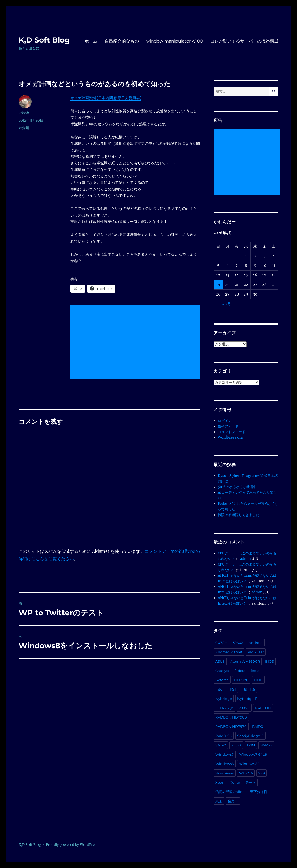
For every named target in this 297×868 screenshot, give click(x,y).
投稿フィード (228, 426)
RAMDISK (224, 736)
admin (246, 559)
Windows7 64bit (253, 754)
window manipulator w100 (175, 41)
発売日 (233, 801)
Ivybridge (224, 699)
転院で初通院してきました (239, 515)
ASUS (220, 661)
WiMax (266, 745)
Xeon (220, 782)
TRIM (251, 745)
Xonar (235, 782)
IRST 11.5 (248, 689)
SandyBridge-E (250, 736)
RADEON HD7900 (231, 717)
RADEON (263, 708)
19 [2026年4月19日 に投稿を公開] (218, 285)
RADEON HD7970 (231, 726)
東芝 (219, 801)
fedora (240, 671)
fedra (255, 671)
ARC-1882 (256, 652)
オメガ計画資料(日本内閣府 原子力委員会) (106, 98)
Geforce (222, 680)
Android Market (229, 652)
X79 (262, 773)
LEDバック (224, 708)
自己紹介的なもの (122, 41)
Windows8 (225, 764)
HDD (258, 680)
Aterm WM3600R (245, 661)
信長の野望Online (230, 792)
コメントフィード (232, 432)
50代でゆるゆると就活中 (237, 487)
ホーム (91, 41)
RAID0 (258, 726)
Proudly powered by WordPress (72, 845)
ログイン (225, 421)
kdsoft (24, 113)
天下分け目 (259, 792)
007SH (221, 643)
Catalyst (222, 671)
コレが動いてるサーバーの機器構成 (244, 41)
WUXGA (246, 773)
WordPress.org (230, 437)
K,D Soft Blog (44, 40)
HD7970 (241, 680)
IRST (232, 689)
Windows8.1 (249, 764)
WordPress (225, 773)
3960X (238, 643)
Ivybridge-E (247, 699)
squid (236, 745)
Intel (219, 689)
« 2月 (226, 304)
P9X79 (244, 708)
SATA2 (221, 745)
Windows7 (225, 754)
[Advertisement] (137, 342)
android (256, 643)
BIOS (269, 661)
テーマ (251, 782)
